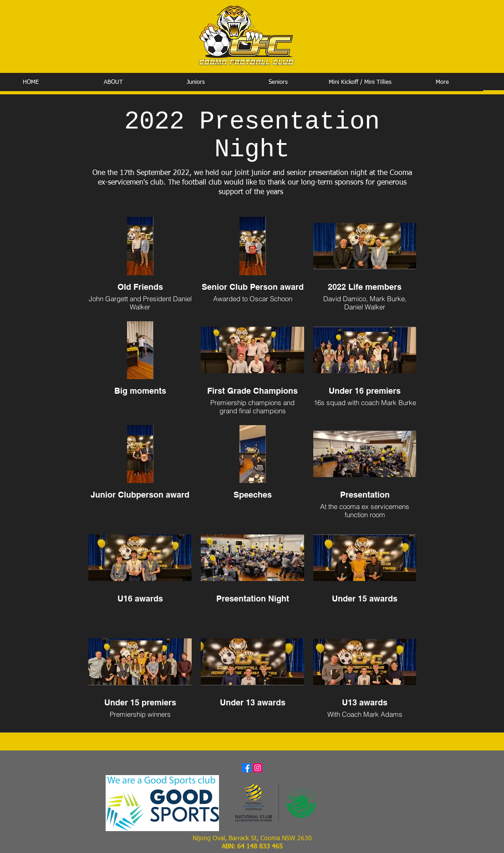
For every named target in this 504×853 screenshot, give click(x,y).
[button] (113, 82)
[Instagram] (258, 768)
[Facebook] (246, 768)
